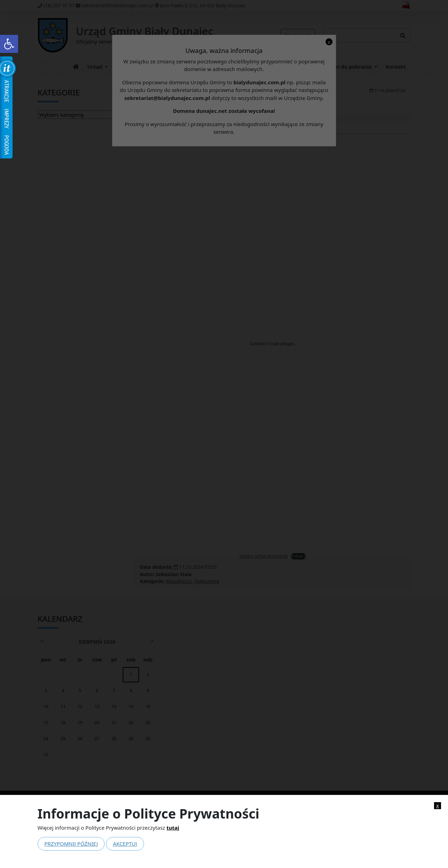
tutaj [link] (173, 828)
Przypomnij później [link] (71, 844)
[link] (9, 44)
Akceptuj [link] (125, 844)
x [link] (438, 805)
